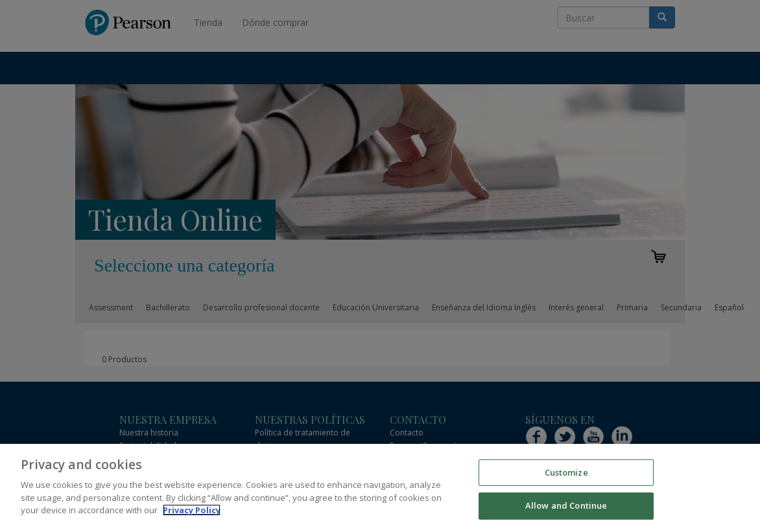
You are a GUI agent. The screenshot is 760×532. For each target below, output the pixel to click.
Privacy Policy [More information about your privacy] (192, 510)
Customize (566, 472)
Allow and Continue (566, 505)
